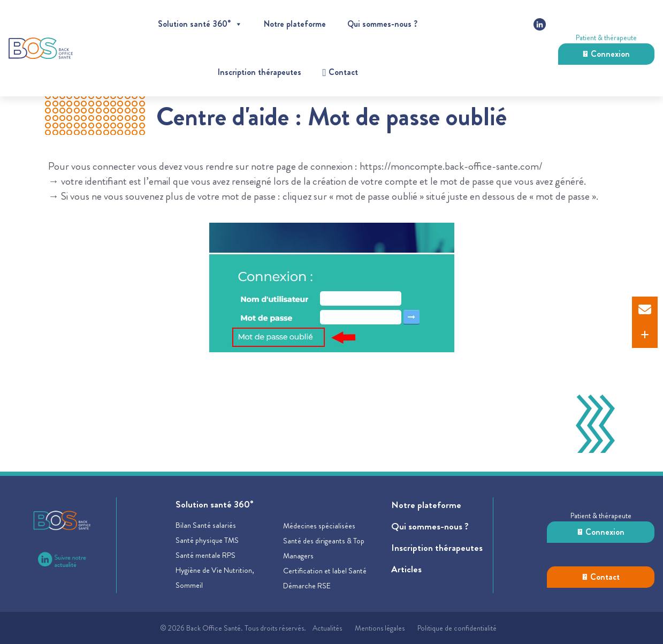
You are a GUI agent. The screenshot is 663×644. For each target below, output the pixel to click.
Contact (601, 577)
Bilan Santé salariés (206, 525)
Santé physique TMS (207, 540)
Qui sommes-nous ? (382, 24)
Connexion (606, 54)
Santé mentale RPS (205, 555)
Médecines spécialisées (319, 526)
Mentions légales (380, 628)
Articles (406, 569)
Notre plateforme (295, 24)
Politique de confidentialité (457, 628)
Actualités (327, 628)
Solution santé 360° (200, 24)
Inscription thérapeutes (260, 72)
